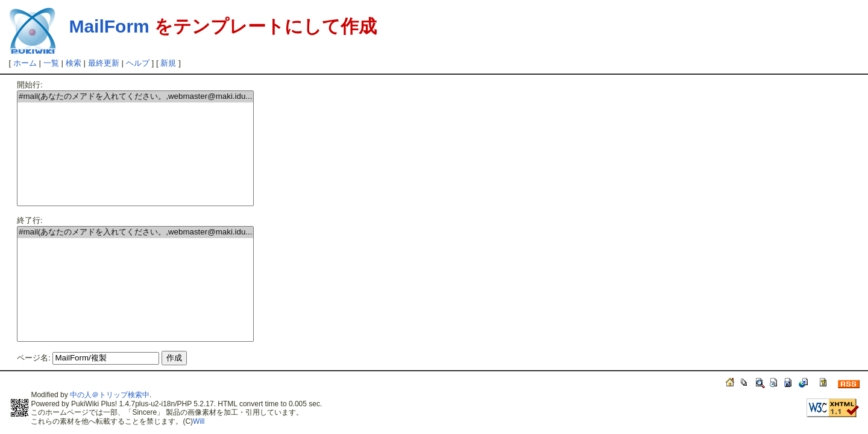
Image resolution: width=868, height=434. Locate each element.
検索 (74, 63)
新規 (168, 63)
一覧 (51, 63)
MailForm (109, 26)
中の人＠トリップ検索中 (110, 395)
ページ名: (34, 358)
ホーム (25, 63)
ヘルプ (138, 63)
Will (199, 421)
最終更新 (104, 63)
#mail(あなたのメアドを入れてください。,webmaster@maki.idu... (135, 97)
